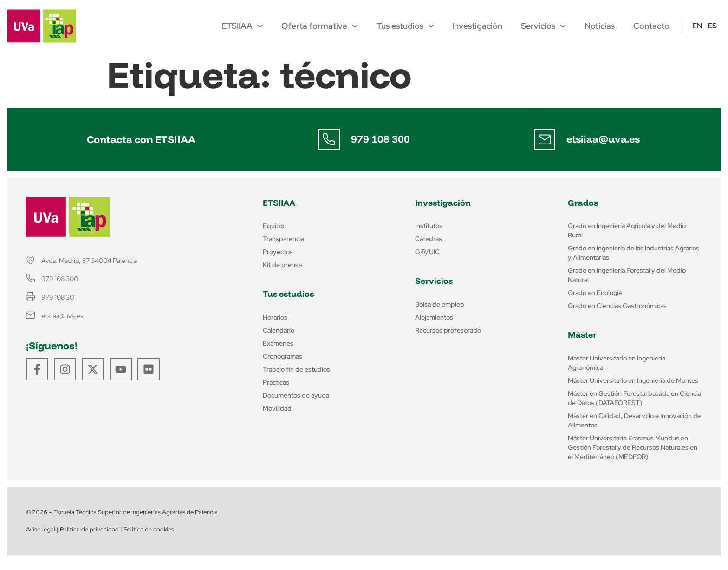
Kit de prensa (282, 265)
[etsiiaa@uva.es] (545, 139)
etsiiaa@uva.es (604, 139)
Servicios (543, 26)
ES (712, 26)
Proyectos (278, 252)
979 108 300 (381, 139)
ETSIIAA (242, 26)
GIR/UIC (427, 252)
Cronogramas (283, 356)
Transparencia (283, 239)
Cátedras (429, 239)
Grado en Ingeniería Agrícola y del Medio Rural (627, 230)
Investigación (477, 26)
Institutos (429, 226)
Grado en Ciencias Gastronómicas (617, 306)
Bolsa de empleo (439, 304)
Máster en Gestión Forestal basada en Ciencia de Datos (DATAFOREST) (634, 398)
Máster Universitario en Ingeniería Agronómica (617, 363)
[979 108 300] (329, 139)
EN (697, 26)
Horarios (275, 317)
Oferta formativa (320, 26)
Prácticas (276, 382)
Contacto (651, 26)
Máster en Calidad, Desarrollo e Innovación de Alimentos (634, 420)
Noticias (600, 26)
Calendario (279, 330)
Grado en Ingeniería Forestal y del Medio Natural (627, 275)
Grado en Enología (595, 293)
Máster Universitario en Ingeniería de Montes (633, 380)
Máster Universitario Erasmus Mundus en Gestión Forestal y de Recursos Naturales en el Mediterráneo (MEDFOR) (633, 447)
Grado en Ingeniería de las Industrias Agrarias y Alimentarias (634, 253)
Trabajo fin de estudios (296, 369)
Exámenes (278, 343)
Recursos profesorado (448, 330)
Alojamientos (434, 317)
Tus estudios (405, 26)
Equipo (273, 226)
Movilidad (277, 408)
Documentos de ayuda (296, 395)
